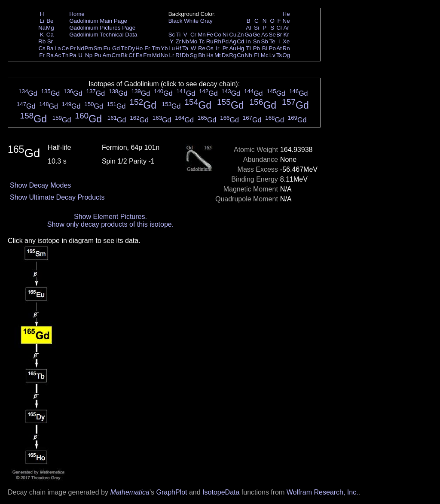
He (286, 14)
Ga (248, 35)
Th (65, 55)
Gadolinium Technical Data (103, 35)
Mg (50, 28)
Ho (139, 48)
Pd (225, 41)
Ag (232, 41)
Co (218, 35)
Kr (286, 35)
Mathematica (130, 492)
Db (185, 55)
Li (42, 21)
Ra (50, 55)
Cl (279, 28)
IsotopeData (221, 492)
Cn (240, 55)
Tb (124, 48)
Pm (89, 48)
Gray (206, 21)
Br (279, 35)
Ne (286, 21)
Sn (257, 41)
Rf (178, 55)
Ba (50, 48)
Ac (58, 55)
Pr (73, 48)
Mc (265, 55)
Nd (81, 48)
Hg (240, 48)
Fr (42, 55)
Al (248, 28)
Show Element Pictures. (110, 217)
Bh (202, 55)
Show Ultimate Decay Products (57, 197)
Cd (240, 41)
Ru (210, 41)
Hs (210, 55)
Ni (225, 35)
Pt (225, 48)
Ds (225, 55)
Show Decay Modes (40, 185)
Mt (218, 55)
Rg (233, 55)
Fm (147, 55)
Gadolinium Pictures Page (102, 28)
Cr (193, 35)
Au (232, 48)
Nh (249, 55)
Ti (179, 35)
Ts (279, 55)
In (249, 41)
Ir (217, 48)
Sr (50, 41)
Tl (249, 48)
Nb (185, 41)
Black (176, 21)
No (164, 55)
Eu (107, 48)
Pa (73, 55)
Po (272, 48)
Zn (241, 35)
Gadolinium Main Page (98, 21)
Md (156, 55)
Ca (50, 35)
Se (272, 35)
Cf (131, 55)
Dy (131, 48)
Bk (124, 55)
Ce (65, 48)
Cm (116, 55)
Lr (172, 55)
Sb (265, 41)
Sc (172, 35)
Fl (256, 55)
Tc (202, 41)
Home (77, 14)
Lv (272, 55)
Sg (193, 55)
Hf (178, 48)
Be (50, 21)
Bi (265, 48)
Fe (210, 35)
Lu (172, 48)
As (265, 35)
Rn (286, 48)
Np (89, 55)
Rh (218, 41)
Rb (42, 41)
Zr (179, 41)
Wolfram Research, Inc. (322, 492)
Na (42, 28)
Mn (202, 35)
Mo (194, 41)
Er (147, 48)
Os (210, 48)
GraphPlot (171, 492)
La (58, 48)
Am (107, 55)
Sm (98, 48)
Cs (42, 48)
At (279, 48)
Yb (164, 48)
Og (286, 55)
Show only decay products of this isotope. (110, 224)
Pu (98, 55)
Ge (257, 35)
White (191, 21)
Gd (116, 48)
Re (202, 48)
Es (139, 55)
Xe (286, 41)
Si (257, 28)
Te (272, 41)
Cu (233, 35)
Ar (286, 28)
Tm (156, 48)
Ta (185, 48)
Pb (257, 48)
